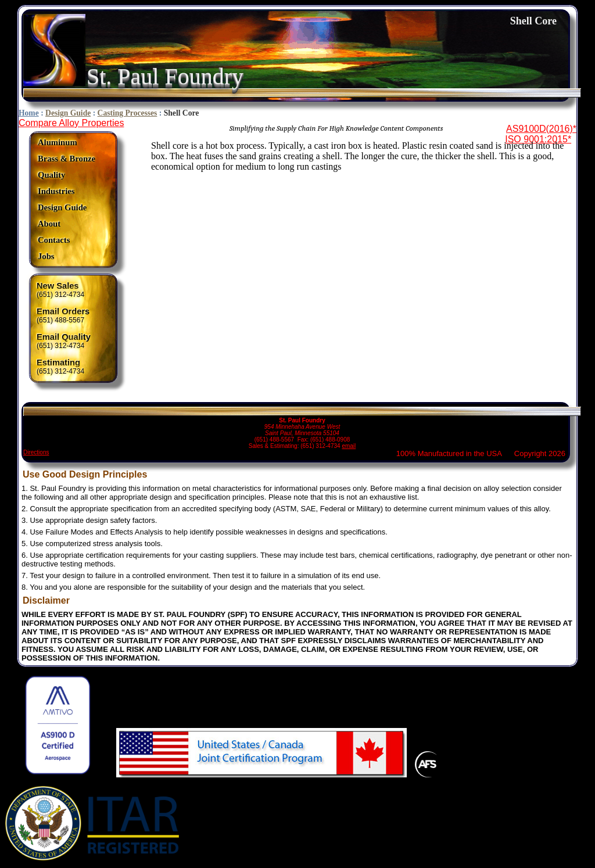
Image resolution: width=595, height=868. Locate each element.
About (49, 224)
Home (29, 113)
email (349, 446)
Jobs (46, 256)
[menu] (67, 200)
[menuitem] (67, 143)
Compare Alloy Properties (71, 123)
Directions (36, 452)
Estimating (58, 363)
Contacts (54, 240)
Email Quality (64, 337)
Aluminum (58, 142)
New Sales (58, 286)
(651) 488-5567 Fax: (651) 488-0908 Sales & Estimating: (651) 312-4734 (302, 428)
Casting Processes (128, 113)
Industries (56, 191)
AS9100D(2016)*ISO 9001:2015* (541, 134)
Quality (51, 175)
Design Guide (68, 113)
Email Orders (63, 311)
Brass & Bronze (67, 159)
